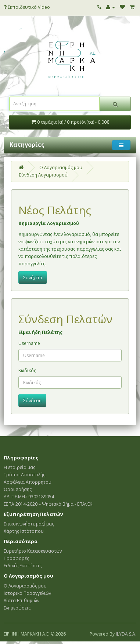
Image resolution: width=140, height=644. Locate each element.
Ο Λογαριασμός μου (25, 586)
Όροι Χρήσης (18, 489)
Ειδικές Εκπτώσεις (23, 566)
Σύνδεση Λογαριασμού (43, 175)
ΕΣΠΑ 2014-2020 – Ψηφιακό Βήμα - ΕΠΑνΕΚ (48, 504)
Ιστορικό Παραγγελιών (27, 593)
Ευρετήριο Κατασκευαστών (33, 551)
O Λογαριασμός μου (61, 168)
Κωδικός (27, 370)
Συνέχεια (33, 278)
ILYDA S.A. (126, 634)
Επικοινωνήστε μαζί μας (29, 524)
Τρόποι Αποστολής (24, 475)
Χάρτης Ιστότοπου (24, 531)
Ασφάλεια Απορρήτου (28, 482)
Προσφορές (16, 558)
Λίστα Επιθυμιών (21, 601)
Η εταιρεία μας (19, 467)
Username (29, 343)
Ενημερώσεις (17, 608)
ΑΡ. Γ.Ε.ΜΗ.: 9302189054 (29, 497)
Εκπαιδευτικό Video (27, 7)
